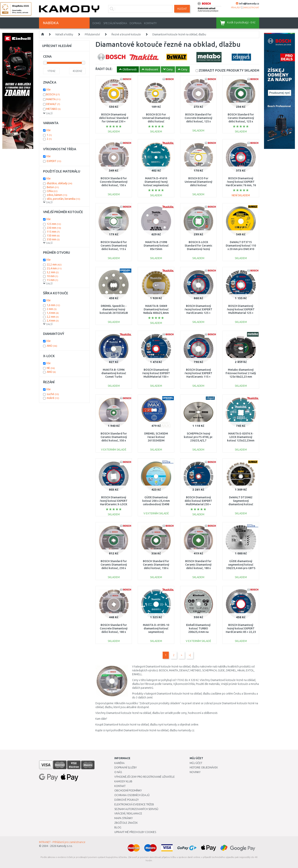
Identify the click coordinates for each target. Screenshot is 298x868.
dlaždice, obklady (59, 183)
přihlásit (236, 8)
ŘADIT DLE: (104, 69)
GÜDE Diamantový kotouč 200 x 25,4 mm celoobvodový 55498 (156, 501)
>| (190, 655)
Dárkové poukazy (127, 800)
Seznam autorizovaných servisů (136, 809)
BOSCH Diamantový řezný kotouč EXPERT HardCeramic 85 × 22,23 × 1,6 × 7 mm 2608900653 (241, 632)
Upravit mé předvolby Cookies (135, 832)
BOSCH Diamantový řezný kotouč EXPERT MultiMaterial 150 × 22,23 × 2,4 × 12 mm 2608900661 (156, 377)
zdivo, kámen (57, 195)
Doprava (136, 23)
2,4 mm (53, 321)
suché (53, 394)
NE (51, 368)
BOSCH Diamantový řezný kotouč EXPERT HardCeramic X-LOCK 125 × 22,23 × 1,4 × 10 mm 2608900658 (114, 504)
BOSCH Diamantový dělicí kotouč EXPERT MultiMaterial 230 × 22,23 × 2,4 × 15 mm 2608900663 (198, 504)
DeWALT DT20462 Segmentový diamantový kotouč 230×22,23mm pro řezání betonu (241, 504)
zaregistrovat (251, 8)
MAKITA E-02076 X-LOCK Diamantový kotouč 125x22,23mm (241, 437)
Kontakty (150, 23)
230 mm (54, 228)
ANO (52, 346)
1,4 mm (53, 313)
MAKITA (53, 99)
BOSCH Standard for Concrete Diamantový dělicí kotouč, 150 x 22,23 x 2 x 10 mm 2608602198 (114, 185)
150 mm (53, 236)
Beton (53, 187)
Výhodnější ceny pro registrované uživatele (145, 777)
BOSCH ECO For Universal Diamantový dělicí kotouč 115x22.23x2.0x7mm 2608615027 (198, 185)
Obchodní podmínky (128, 790)
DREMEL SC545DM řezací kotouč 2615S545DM (156, 437)
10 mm (52, 276)
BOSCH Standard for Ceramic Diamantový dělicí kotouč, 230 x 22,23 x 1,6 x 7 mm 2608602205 (114, 568)
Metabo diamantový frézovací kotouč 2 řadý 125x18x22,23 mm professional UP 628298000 (241, 377)
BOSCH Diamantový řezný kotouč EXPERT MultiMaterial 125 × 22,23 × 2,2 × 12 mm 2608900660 (241, 313)
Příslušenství (92, 34)
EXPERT (54, 161)
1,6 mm (53, 305)
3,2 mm (53, 272)
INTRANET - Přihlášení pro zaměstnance (62, 842)
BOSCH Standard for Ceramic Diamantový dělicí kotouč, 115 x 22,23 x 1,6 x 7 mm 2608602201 (114, 249)
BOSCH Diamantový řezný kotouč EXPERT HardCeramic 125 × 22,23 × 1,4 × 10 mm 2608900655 (198, 313)
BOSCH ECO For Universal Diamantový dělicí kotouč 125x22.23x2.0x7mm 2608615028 (156, 122)
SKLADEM (229, 70)
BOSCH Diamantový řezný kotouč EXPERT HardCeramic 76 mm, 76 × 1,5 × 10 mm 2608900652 (241, 185)
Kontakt (120, 786)
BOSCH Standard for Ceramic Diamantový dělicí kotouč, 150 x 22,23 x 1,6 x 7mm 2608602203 (156, 568)
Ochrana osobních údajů (132, 795)
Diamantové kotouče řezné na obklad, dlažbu (179, 34)
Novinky (195, 772)
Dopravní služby (126, 767)
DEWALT (53, 104)
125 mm (54, 224)
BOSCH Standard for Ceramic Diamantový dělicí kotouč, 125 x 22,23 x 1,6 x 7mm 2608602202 (241, 122)
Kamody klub (123, 781)
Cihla (52, 191)
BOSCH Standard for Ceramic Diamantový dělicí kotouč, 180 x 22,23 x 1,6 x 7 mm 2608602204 (198, 568)
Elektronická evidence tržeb (134, 804)
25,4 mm (54, 268)
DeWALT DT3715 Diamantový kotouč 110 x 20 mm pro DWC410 (241, 246)
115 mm (53, 232)
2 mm (52, 309)
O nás (118, 772)
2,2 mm (53, 317)
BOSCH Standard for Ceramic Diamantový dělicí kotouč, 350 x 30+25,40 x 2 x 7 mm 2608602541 (114, 441)
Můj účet (196, 763)
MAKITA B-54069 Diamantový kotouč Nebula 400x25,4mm (156, 309)
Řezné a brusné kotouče (126, 34)
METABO (53, 109)
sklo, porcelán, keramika (63, 199)
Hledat (182, 9)
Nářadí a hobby (64, 34)
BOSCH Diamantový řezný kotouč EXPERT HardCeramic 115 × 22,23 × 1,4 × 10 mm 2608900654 (198, 377)
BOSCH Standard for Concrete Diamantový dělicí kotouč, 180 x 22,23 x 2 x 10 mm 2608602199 (114, 632)
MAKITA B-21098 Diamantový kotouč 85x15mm (156, 246)
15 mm (52, 280)
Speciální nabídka (115, 23)
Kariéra (119, 763)
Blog (118, 827)
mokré (53, 398)
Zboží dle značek (126, 823)
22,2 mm (54, 265)
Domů (97, 23)
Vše (48, 90)
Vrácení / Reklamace (128, 813)
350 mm (53, 239)
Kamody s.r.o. (65, 846)
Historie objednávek (204, 767)
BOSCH (53, 94)
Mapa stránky (124, 818)
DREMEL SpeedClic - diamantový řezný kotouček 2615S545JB (114, 309)
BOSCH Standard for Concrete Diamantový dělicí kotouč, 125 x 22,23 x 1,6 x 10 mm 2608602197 (198, 122)
